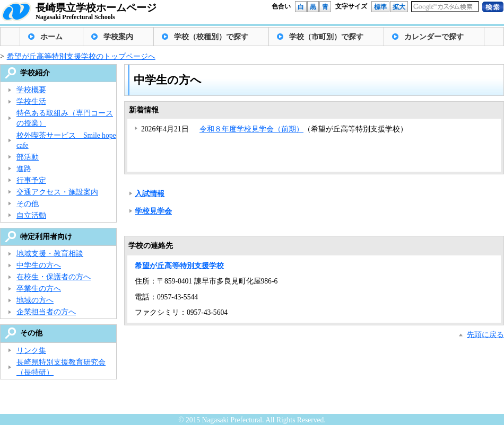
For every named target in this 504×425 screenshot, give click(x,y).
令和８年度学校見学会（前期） (251, 129)
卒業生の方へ (39, 289)
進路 (24, 169)
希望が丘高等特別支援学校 (179, 266)
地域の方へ (35, 300)
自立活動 (31, 215)
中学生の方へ (39, 265)
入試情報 (150, 194)
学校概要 (31, 90)
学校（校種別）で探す (211, 37)
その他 (28, 204)
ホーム (51, 37)
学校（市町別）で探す (326, 37)
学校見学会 (153, 211)
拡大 (399, 7)
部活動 (28, 157)
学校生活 (31, 101)
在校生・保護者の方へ (54, 277)
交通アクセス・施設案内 (57, 192)
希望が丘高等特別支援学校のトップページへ (81, 56)
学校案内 (118, 37)
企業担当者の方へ (46, 312)
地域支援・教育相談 (50, 254)
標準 (380, 7)
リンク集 (31, 351)
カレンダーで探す (434, 37)
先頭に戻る (485, 335)
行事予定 (31, 180)
